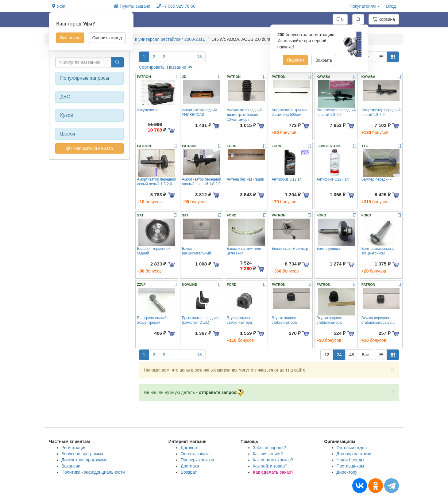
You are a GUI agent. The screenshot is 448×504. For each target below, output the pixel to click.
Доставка (190, 466)
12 (327, 355)
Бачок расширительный (197, 251)
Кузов (67, 115)
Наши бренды (350, 460)
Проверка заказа (197, 460)
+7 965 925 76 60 (176, 6)
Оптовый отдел (351, 448)
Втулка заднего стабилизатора (240, 320)
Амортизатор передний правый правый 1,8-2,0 (202, 182)
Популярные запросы (85, 78)
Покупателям (365, 6)
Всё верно (70, 38)
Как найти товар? (270, 466)
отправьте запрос (221, 392)
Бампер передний (377, 179)
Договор (189, 448)
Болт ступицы (328, 249)
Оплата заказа (195, 454)
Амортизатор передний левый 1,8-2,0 (381, 112)
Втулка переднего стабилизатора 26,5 (378, 320)
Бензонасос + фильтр (290, 249)
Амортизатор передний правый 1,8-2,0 (336, 112)
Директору (347, 472)
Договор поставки (354, 454)
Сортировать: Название (166, 67)
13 (199, 57)
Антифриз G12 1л (287, 179)
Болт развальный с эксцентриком (378, 251)
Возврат (189, 472)
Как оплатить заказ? (273, 460)
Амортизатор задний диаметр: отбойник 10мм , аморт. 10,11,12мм (244, 117)
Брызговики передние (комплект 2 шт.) (200, 320)
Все (365, 355)
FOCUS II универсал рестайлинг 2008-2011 (162, 39)
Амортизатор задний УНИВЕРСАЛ (199, 112)
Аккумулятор (148, 110)
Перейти (295, 60)
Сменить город (107, 38)
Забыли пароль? (269, 448)
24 (339, 355)
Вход (391, 6)
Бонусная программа (82, 454)
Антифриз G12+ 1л (332, 179)
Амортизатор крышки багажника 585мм (290, 112)
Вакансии (71, 466)
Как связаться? (268, 454)
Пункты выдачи (132, 6)
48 (352, 355)
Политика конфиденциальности (93, 472)
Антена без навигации (245, 179)
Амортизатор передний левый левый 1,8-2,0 (157, 182)
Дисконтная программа (84, 460)
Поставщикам (350, 466)
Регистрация (74, 448)
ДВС (65, 97)
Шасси (68, 134)
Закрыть (324, 60)
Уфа (59, 6)
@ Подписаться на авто (89, 148)
